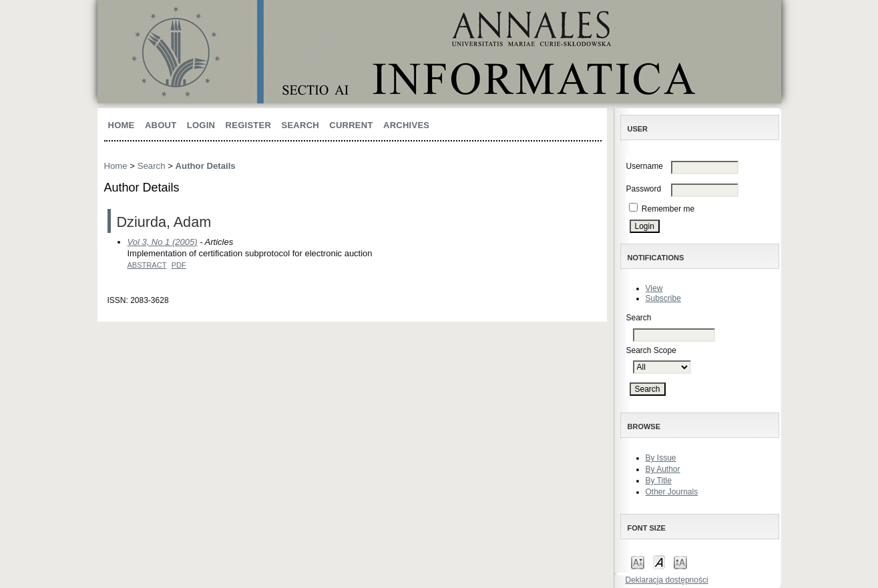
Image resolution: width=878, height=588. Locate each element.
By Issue (661, 458)
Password (644, 189)
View (654, 288)
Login (201, 125)
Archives (406, 125)
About (161, 125)
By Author (663, 469)
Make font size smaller (638, 562)
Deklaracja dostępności (667, 580)
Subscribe (663, 298)
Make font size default (659, 562)
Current (351, 125)
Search (300, 125)
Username (645, 166)
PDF (179, 265)
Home (122, 125)
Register (249, 125)
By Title (659, 481)
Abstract (147, 265)
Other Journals (672, 492)
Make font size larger (680, 562)
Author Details (206, 166)
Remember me (668, 209)
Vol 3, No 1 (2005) (163, 242)
